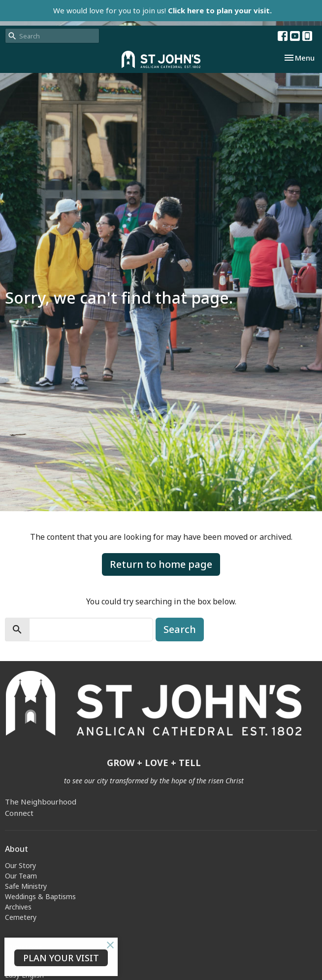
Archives (18, 907)
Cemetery (21, 917)
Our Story (20, 865)
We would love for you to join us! (162, 10)
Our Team (21, 876)
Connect (19, 813)
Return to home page (161, 564)
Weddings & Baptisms (40, 896)
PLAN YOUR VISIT (61, 958)
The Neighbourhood (41, 802)
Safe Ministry (26, 886)
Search (180, 629)
